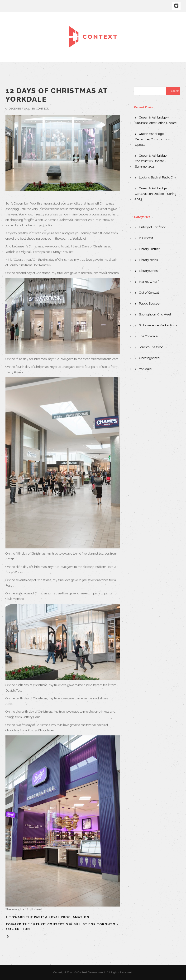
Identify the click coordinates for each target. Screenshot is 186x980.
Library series (148, 260)
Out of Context (149, 293)
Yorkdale (145, 369)
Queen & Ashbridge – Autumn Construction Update (156, 120)
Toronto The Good (151, 347)
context (42, 109)
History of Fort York (152, 227)
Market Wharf (149, 282)
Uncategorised (149, 358)
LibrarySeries (148, 271)
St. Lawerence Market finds (158, 325)
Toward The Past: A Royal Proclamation (49, 917)
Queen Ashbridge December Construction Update (152, 139)
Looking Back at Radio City (157, 177)
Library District (149, 249)
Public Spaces (149, 303)
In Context (146, 238)
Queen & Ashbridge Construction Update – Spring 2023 (156, 194)
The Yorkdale (148, 336)
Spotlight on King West (155, 314)
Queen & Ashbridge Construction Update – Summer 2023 (151, 161)
